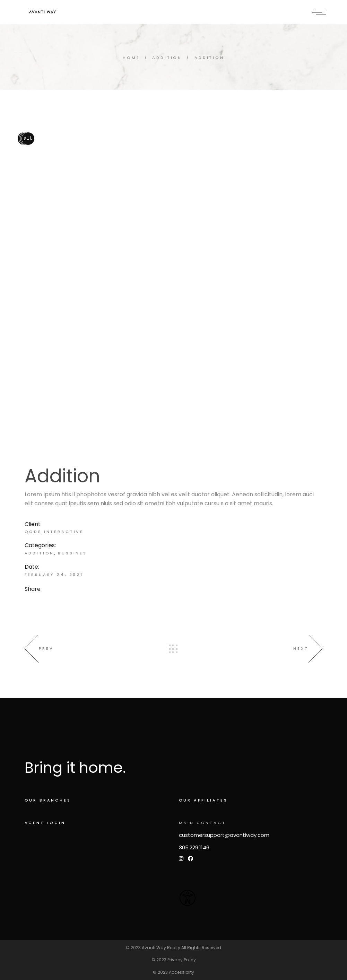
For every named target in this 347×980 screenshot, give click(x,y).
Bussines (72, 553)
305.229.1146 (194, 847)
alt (28, 138)
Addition (40, 553)
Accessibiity (181, 972)
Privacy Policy (182, 960)
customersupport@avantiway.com (224, 835)
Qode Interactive (54, 532)
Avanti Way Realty (161, 948)
